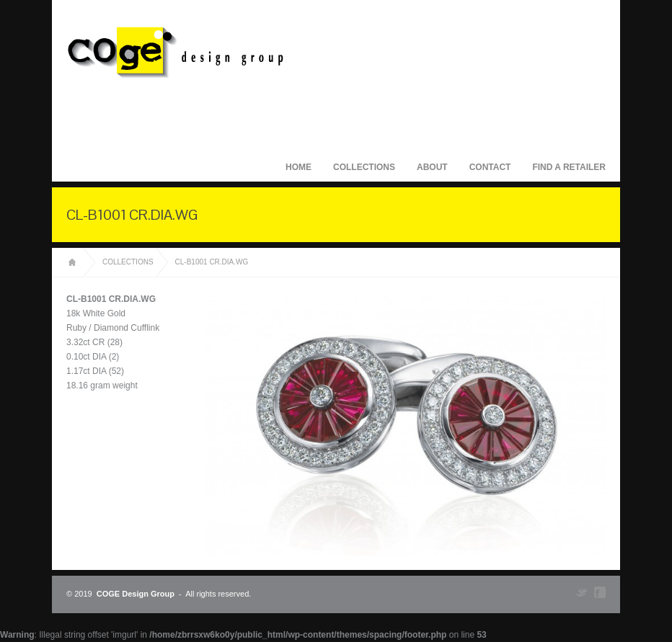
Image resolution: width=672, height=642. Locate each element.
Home (299, 167)
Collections (364, 167)
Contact (490, 167)
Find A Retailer (569, 167)
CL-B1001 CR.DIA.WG (212, 262)
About (432, 167)
